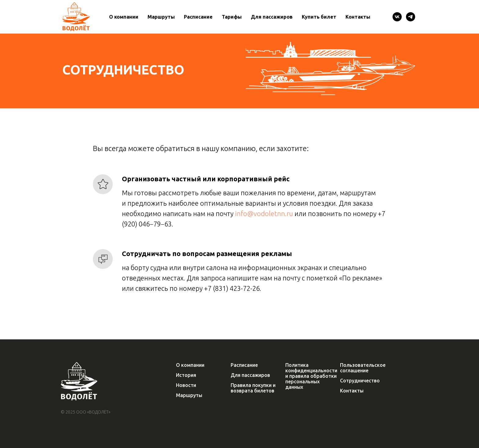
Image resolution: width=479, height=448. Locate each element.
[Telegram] (411, 17)
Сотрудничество (360, 381)
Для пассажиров (272, 17)
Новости (186, 385)
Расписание (198, 17)
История (186, 375)
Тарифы (232, 17)
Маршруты (161, 17)
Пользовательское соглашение (363, 368)
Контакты (358, 17)
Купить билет (319, 17)
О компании (124, 17)
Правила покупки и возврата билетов (253, 388)
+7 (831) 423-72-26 (232, 288)
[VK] (397, 17)
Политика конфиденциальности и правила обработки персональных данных (311, 376)
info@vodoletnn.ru (264, 213)
